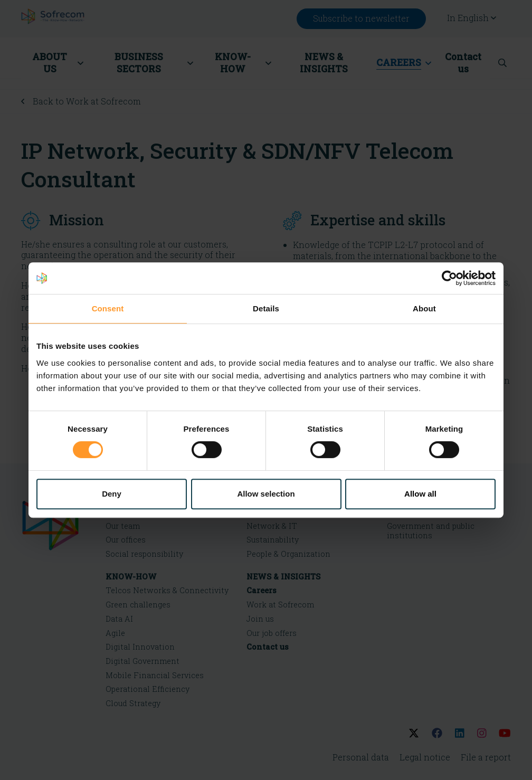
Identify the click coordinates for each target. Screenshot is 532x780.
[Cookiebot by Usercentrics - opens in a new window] (449, 278)
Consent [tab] (108, 308)
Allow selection (266, 494)
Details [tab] (266, 308)
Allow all (420, 494)
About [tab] (424, 308)
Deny (112, 494)
